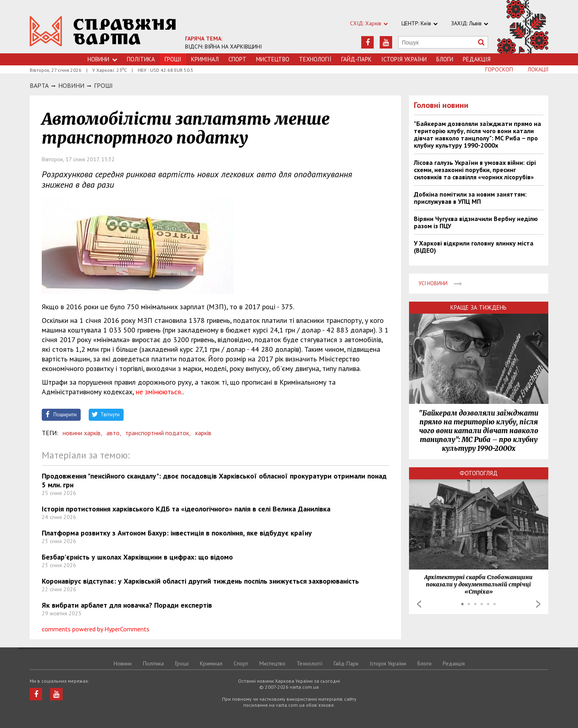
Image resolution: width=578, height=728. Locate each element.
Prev (419, 604)
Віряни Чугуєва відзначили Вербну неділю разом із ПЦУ (476, 222)
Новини (102, 59)
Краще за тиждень (478, 307)
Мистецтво (273, 59)
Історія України (404, 59)
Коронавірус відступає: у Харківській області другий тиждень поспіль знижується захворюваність (200, 581)
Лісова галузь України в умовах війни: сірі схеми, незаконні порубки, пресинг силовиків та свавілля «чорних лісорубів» (475, 170)
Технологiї (315, 59)
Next (538, 604)
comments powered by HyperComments (96, 629)
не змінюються (158, 392)
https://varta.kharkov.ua (103, 31)
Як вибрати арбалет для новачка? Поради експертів (127, 605)
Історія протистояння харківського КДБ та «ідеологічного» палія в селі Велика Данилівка (186, 509)
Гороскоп (499, 69)
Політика (141, 59)
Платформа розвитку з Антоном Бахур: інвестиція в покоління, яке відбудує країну (177, 533)
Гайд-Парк (356, 59)
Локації (538, 69)
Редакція (477, 59)
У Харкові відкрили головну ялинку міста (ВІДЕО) (474, 247)
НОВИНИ (71, 85)
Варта (39, 85)
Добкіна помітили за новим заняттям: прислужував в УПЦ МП (470, 198)
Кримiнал (205, 59)
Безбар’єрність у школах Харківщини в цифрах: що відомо (137, 557)
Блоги (445, 59)
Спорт (237, 59)
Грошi (103, 85)
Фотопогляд (479, 473)
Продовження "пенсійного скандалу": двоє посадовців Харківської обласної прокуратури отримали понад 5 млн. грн (214, 480)
